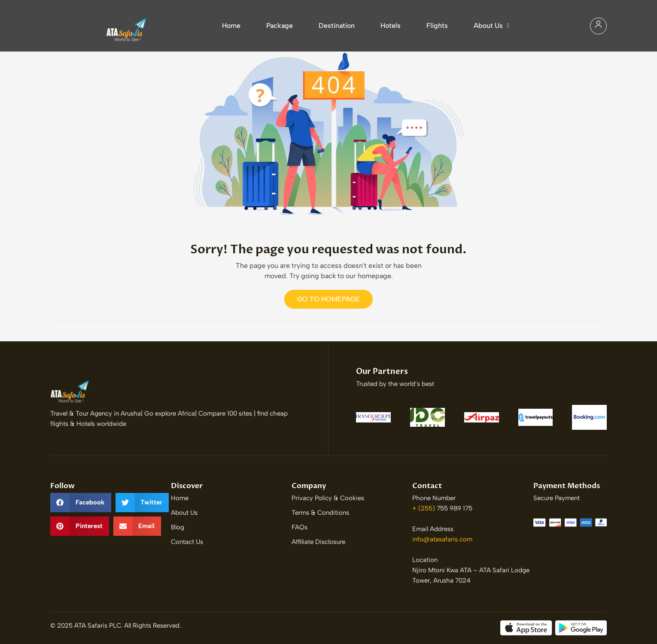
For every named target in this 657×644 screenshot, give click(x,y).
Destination (337, 26)
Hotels (391, 26)
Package (280, 26)
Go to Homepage (328, 299)
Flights (437, 26)
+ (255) (424, 508)
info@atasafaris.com (442, 539)
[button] (491, 26)
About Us (491, 26)
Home (231, 26)
